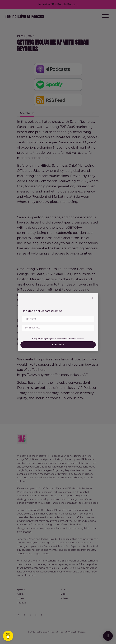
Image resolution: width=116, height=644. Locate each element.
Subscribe (58, 345)
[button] (93, 298)
